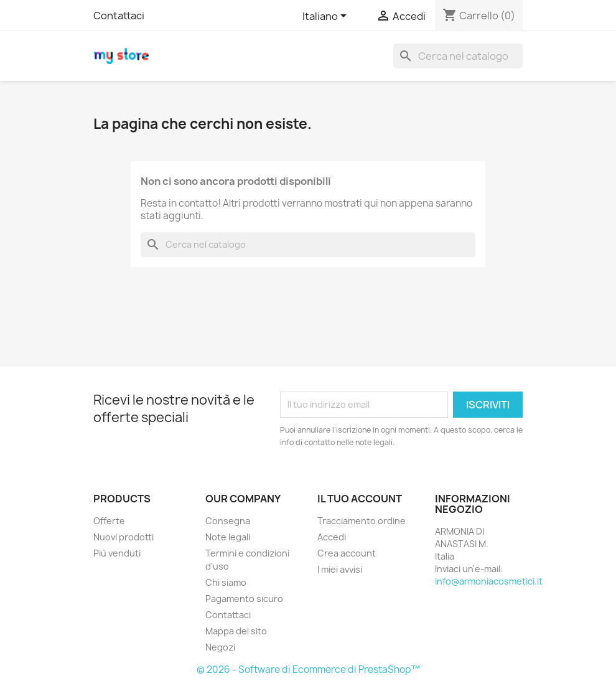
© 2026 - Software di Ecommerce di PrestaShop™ (308, 670)
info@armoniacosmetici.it (489, 581)
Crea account (347, 553)
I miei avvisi (340, 569)
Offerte (109, 521)
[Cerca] (458, 56)
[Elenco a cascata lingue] (327, 17)
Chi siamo (226, 582)
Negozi (220, 647)
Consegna (228, 521)
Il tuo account (360, 499)
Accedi (332, 537)
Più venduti (117, 553)
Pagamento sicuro (244, 599)
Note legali (228, 537)
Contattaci (119, 16)
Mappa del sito (236, 631)
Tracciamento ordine (362, 521)
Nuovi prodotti (124, 537)
